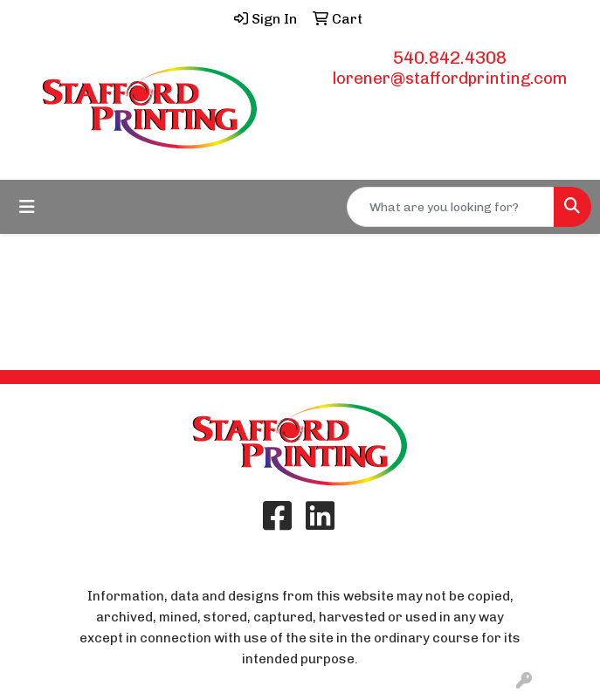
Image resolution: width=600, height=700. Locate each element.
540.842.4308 (450, 58)
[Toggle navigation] (27, 207)
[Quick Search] (451, 207)
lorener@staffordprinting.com (450, 78)
